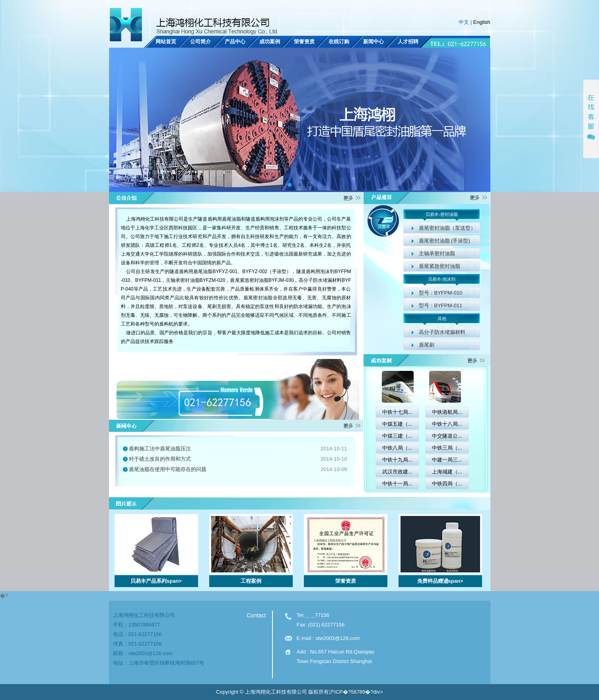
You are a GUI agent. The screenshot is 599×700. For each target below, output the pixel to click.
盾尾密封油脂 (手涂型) (444, 241)
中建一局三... (447, 460)
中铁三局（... (447, 448)
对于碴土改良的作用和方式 (160, 459)
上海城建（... (447, 472)
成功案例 (270, 42)
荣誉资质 (304, 42)
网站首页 (166, 42)
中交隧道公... (447, 436)
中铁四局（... (447, 484)
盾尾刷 (427, 345)
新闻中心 (373, 42)
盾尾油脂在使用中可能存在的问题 (168, 469)
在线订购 (339, 42)
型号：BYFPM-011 (441, 305)
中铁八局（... (397, 448)
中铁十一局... (397, 484)
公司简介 (200, 42)
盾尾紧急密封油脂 (440, 266)
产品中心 (235, 42)
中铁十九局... (397, 460)
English (482, 22)
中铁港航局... (447, 412)
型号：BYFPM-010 (441, 293)
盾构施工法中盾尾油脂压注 (160, 449)
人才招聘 (408, 42)
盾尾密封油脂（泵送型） (447, 228)
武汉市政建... (397, 472)
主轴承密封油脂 (437, 253)
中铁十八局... (447, 424)
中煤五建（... (397, 424)
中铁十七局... (397, 412)
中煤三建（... (397, 436)
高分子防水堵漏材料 (442, 332)
